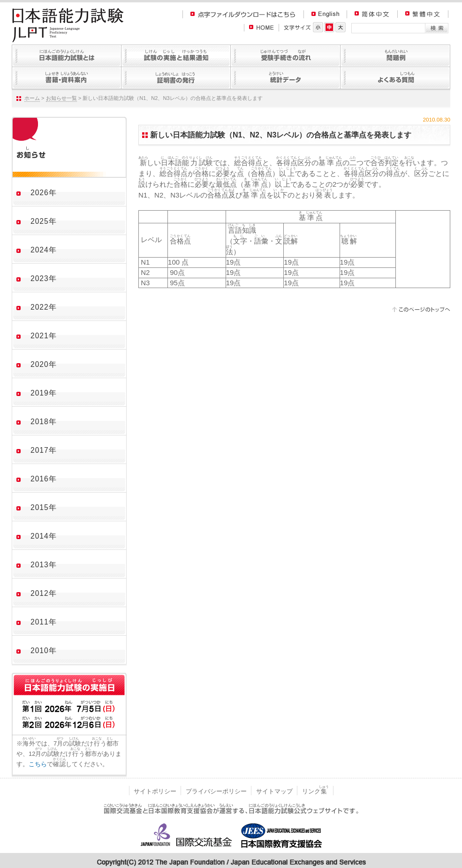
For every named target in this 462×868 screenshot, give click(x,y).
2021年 (44, 336)
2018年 (44, 422)
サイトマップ (274, 791)
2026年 (44, 193)
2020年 (44, 364)
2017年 (44, 450)
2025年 (44, 221)
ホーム (32, 98)
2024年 (44, 250)
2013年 (44, 565)
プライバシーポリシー (216, 791)
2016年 (44, 479)
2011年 (44, 622)
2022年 (44, 307)
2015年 (44, 507)
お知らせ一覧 (61, 98)
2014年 (44, 536)
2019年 (44, 393)
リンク (315, 791)
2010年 (44, 651)
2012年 (44, 593)
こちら (38, 764)
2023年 (44, 278)
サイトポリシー (155, 791)
